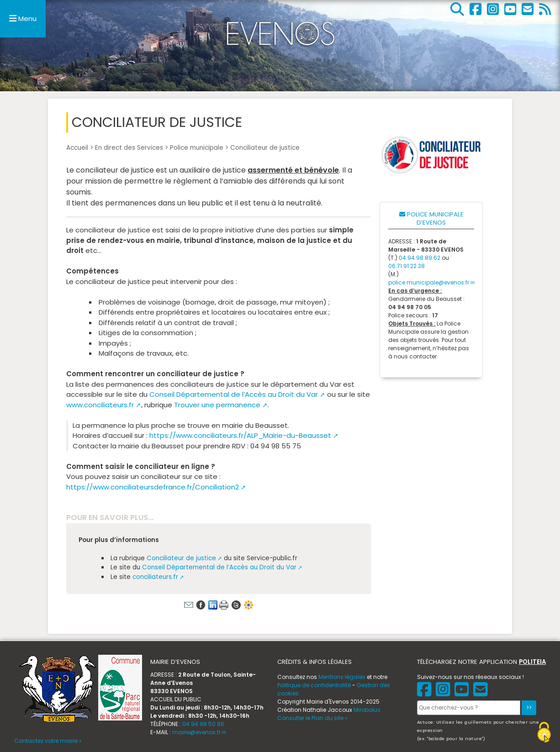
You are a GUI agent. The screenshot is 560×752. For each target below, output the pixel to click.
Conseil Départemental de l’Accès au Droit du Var (234, 394)
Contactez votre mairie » (48, 741)
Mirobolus (367, 710)
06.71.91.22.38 (407, 266)
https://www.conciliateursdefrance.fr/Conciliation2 (153, 487)
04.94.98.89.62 (420, 258)
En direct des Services (129, 148)
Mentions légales (342, 677)
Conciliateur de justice (181, 558)
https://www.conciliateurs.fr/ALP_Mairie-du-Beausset (240, 435)
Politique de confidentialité (314, 685)
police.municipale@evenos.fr (429, 282)
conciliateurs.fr (155, 577)
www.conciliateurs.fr (100, 405)
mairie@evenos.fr (196, 732)
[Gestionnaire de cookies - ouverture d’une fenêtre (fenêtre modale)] (544, 734)
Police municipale (197, 148)
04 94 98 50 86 (203, 724)
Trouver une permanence (217, 405)
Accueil (77, 148)
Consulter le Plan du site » (312, 718)
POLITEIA (532, 662)
